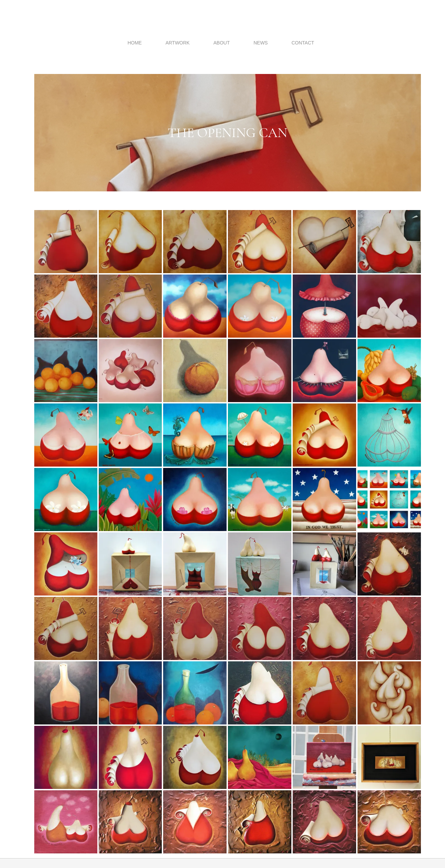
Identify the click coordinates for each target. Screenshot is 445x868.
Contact (303, 43)
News (260, 43)
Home (135, 43)
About (221, 43)
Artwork (178, 43)
